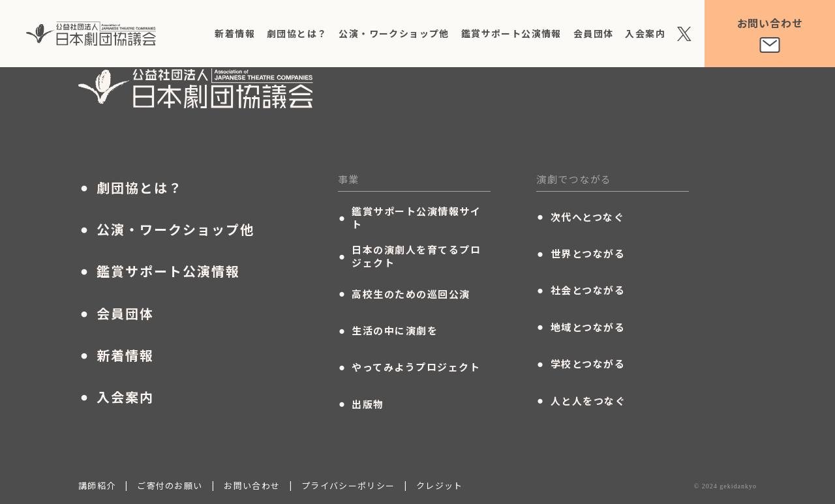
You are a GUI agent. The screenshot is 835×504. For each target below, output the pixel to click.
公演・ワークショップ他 (394, 33)
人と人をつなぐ (581, 404)
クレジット (440, 488)
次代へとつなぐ (580, 220)
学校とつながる (581, 366)
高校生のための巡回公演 (404, 297)
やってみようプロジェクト (409, 370)
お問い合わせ (252, 488)
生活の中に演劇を (388, 333)
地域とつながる (581, 330)
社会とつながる (581, 293)
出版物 (361, 407)
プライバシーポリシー (348, 488)
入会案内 (645, 33)
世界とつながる (581, 256)
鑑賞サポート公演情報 (511, 33)
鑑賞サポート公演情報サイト (410, 221)
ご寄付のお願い (170, 488)
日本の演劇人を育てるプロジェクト (410, 259)
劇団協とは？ (297, 33)
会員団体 (594, 33)
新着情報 (235, 33)
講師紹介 (97, 488)
